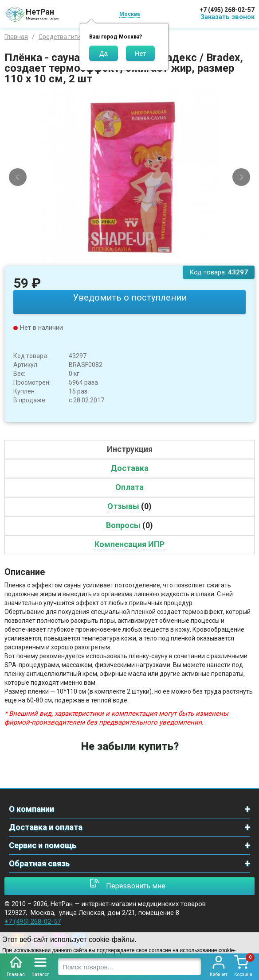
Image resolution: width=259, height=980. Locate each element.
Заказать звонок (228, 17)
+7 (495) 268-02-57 (227, 10)
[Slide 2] (129, 259)
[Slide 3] (137, 259)
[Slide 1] (122, 259)
